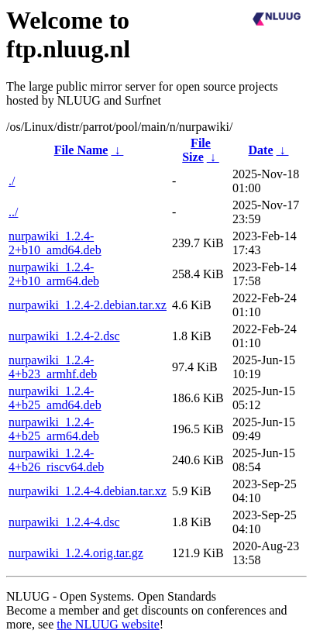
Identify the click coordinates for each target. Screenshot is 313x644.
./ (12, 181)
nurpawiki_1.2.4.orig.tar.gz (76, 553)
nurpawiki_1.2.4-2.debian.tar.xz (88, 305)
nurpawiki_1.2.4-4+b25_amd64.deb (55, 398)
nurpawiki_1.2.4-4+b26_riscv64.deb (56, 460)
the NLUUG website (108, 624)
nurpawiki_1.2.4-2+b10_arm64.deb (54, 274)
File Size (196, 150)
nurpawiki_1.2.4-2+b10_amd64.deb (55, 243)
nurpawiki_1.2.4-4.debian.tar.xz (88, 491)
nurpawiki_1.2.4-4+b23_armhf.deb (53, 367)
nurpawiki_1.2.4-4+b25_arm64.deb (54, 429)
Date (261, 150)
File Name (81, 150)
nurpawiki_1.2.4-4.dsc (64, 522)
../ (13, 212)
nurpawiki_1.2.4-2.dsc (64, 336)
